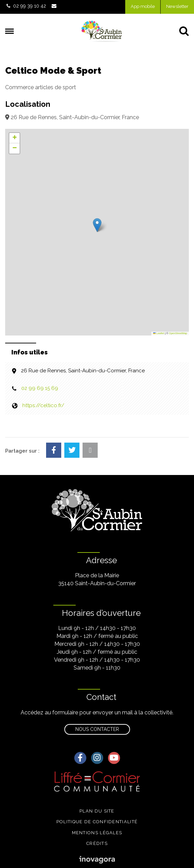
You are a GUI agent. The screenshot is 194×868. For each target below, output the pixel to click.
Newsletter (177, 6)
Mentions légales (97, 833)
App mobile (143, 6)
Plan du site (97, 811)
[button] (97, 225)
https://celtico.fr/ (43, 405)
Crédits (97, 843)
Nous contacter (97, 729)
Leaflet (159, 333)
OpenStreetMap (178, 333)
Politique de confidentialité (97, 822)
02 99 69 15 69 (40, 388)
